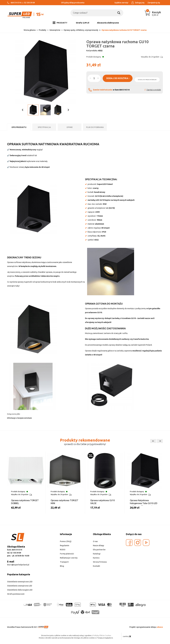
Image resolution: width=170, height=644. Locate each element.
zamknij (127, 636)
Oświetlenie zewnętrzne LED (20, 586)
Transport (64, 562)
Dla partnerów (99, 550)
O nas (95, 541)
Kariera (96, 558)
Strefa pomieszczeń (16, 594)
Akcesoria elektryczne (108, 23)
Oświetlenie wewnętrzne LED (20, 582)
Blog (62, 566)
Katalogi (97, 554)
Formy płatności (67, 554)
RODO (63, 550)
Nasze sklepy (98, 545)
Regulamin (65, 545)
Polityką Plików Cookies (102, 635)
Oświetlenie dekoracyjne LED (20, 590)
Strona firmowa (100, 562)
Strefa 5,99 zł (82, 23)
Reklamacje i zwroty (69, 558)
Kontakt (96, 566)
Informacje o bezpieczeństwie (19, 418)
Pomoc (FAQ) (66, 541)
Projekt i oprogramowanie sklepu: (146, 627)
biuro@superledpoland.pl (18, 565)
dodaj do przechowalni (147, 80)
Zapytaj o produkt (154, 90)
